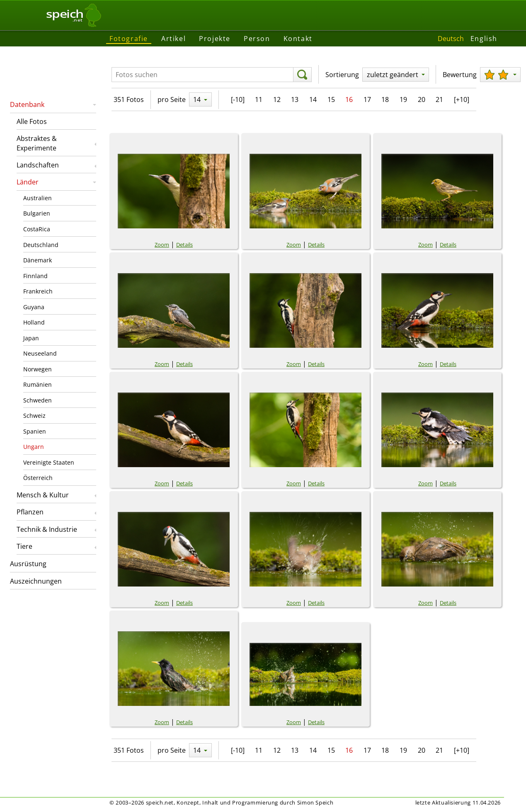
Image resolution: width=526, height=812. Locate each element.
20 (422, 99)
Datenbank (27, 104)
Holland (34, 322)
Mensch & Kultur (43, 495)
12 (277, 99)
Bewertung (460, 75)
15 (331, 99)
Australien (38, 198)
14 (313, 99)
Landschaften (38, 165)
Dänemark (38, 260)
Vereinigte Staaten (49, 462)
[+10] (462, 99)
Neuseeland (40, 353)
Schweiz (34, 416)
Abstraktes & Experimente (37, 143)
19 (403, 99)
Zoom (162, 245)
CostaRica (37, 229)
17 (367, 99)
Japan (31, 338)
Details (184, 245)
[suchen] (302, 75)
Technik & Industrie (47, 529)
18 (385, 99)
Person (257, 39)
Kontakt (298, 39)
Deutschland (41, 245)
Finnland (35, 276)
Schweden (38, 400)
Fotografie (129, 39)
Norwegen (38, 369)
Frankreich (38, 291)
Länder (28, 182)
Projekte (215, 39)
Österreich (38, 478)
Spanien (35, 431)
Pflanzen (30, 512)
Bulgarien (37, 213)
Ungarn (34, 447)
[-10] (238, 99)
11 (259, 99)
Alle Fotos (32, 121)
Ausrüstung (28, 564)
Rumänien (38, 384)
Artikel (173, 39)
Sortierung (342, 75)
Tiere (24, 546)
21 (439, 99)
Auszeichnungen (36, 581)
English (484, 39)
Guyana (34, 307)
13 (295, 99)
